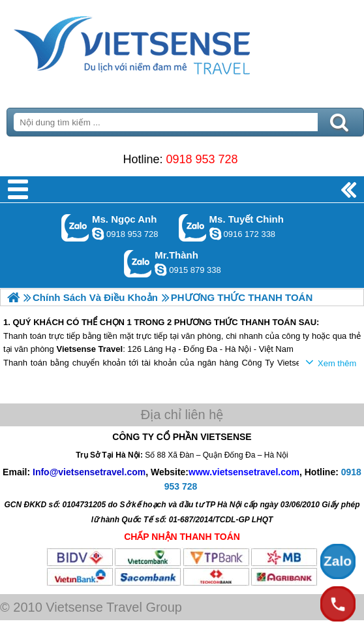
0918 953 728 (202, 159)
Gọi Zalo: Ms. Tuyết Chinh (193, 228)
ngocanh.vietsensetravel (98, 234)
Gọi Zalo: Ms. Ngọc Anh (75, 228)
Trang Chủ (164, 42)
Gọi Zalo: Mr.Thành (138, 263)
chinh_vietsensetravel (215, 234)
